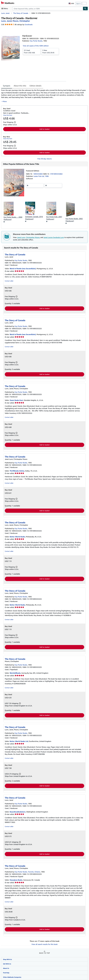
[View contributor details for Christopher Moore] (21, 21)
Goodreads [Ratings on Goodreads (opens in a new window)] (29, 24)
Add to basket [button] (44, 129)
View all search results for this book (44, 944)
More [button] (5, 101)
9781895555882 (56, 174)
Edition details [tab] (36, 86)
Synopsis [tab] (7, 86)
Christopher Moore (33, 237)
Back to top (44, 953)
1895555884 (38, 174)
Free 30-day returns (45, 159)
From (32, 51)
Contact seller (9, 281)
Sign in (78, 3)
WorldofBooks (15, 673)
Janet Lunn (21, 237)
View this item (8, 115)
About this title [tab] (20, 86)
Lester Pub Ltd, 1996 (41, 176)
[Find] (85, 9)
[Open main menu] (5, 9)
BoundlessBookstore (18, 812)
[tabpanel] (44, 96)
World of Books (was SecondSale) (23, 269)
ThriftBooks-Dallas (17, 471)
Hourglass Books (16, 880)
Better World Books (17, 537)
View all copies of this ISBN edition (36, 46)
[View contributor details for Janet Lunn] (6, 21)
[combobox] (48, 9)
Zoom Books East (16, 400)
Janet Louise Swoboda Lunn (54, 237)
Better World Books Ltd (19, 741)
